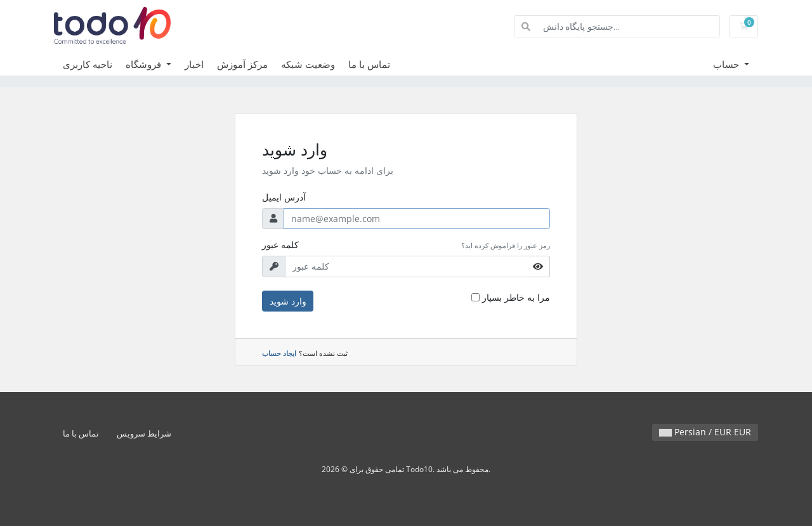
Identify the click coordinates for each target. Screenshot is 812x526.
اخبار (194, 64)
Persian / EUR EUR (705, 432)
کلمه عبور (280, 245)
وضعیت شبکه (308, 64)
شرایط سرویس (144, 434)
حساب (727, 64)
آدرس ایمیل (284, 197)
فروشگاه (145, 64)
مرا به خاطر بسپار (516, 297)
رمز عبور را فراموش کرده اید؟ (506, 245)
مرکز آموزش (242, 64)
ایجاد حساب (279, 353)
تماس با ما (369, 64)
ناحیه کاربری (88, 64)
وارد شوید (288, 301)
